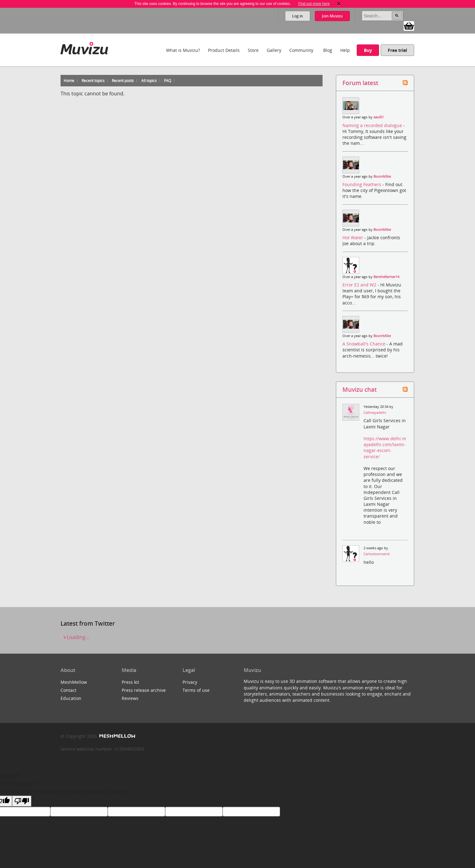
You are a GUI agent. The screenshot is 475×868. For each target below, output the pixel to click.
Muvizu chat (360, 389)
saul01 (379, 117)
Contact (68, 690)
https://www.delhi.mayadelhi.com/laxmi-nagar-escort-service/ (385, 448)
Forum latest (360, 83)
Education (71, 698)
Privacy (190, 682)
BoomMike (382, 176)
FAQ (167, 81)
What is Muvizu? (183, 50)
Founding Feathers (362, 184)
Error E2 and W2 (360, 285)
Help (345, 50)
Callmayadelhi (375, 413)
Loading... (75, 637)
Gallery (274, 50)
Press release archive (144, 690)
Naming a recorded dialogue (373, 125)
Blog (328, 50)
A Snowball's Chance (364, 344)
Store (253, 50)
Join (332, 16)
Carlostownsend (377, 554)
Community (301, 50)
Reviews (130, 698)
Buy (368, 50)
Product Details (224, 50)
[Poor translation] (22, 801)
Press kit (130, 682)
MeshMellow (74, 682)
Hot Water (353, 238)
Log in (298, 16)
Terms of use (196, 690)
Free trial (397, 50)
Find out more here (314, 4)
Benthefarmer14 (386, 277)
